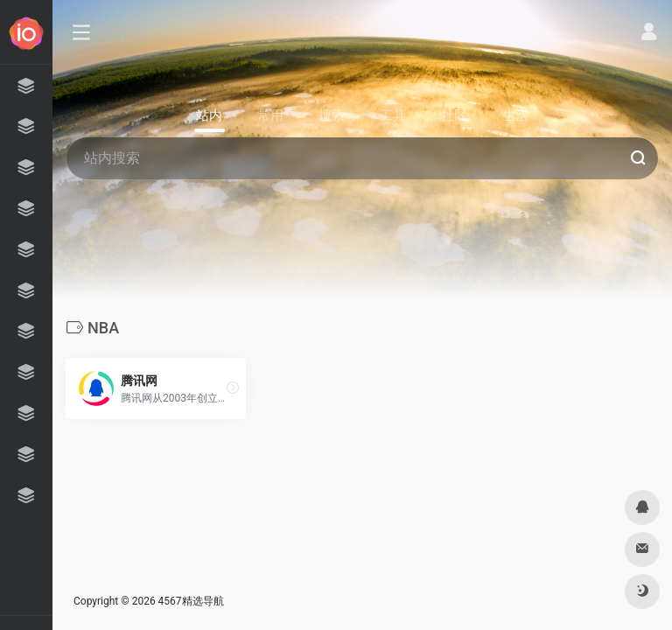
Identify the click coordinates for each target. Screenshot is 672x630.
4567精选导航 (191, 601)
